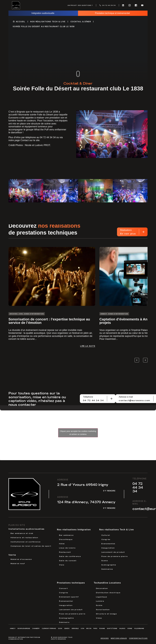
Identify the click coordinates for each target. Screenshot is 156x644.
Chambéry (36, 628)
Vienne (130, 628)
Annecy (13, 628)
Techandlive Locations (107, 583)
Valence (122, 628)
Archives (105, 638)
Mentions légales (119, 638)
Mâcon (89, 628)
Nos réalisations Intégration (74, 530)
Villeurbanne (139, 628)
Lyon (82, 628)
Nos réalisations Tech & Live (48, 22)
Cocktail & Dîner (81, 22)
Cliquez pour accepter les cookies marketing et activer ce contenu (78, 433)
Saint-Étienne (112, 628)
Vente (12, 555)
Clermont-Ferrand (49, 628)
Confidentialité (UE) (138, 638)
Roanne (102, 628)
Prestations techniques (71, 583)
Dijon (60, 628)
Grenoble (75, 628)
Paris (95, 628)
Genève (67, 628)
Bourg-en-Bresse (24, 628)
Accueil (21, 22)
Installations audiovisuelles (26, 529)
